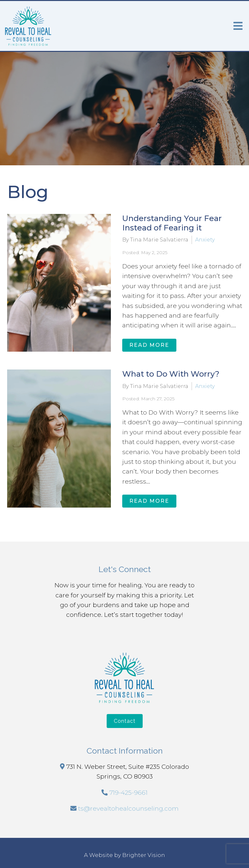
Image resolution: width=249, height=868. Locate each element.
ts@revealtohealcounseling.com (128, 809)
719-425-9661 (128, 793)
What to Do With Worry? (171, 374)
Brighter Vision (144, 855)
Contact (125, 721)
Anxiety (205, 240)
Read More (149, 345)
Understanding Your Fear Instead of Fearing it (172, 223)
